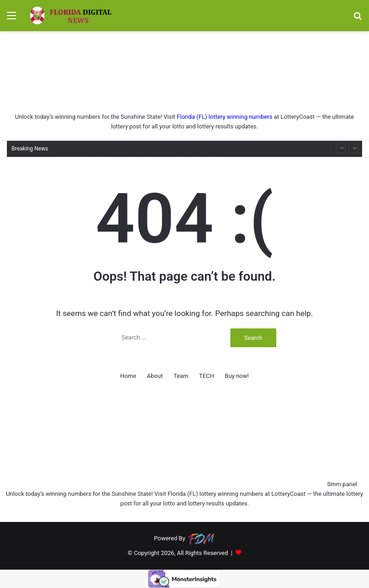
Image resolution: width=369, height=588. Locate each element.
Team (181, 376)
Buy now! (237, 376)
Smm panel (342, 484)
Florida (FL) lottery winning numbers (224, 117)
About (155, 376)
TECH (207, 376)
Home (128, 376)
